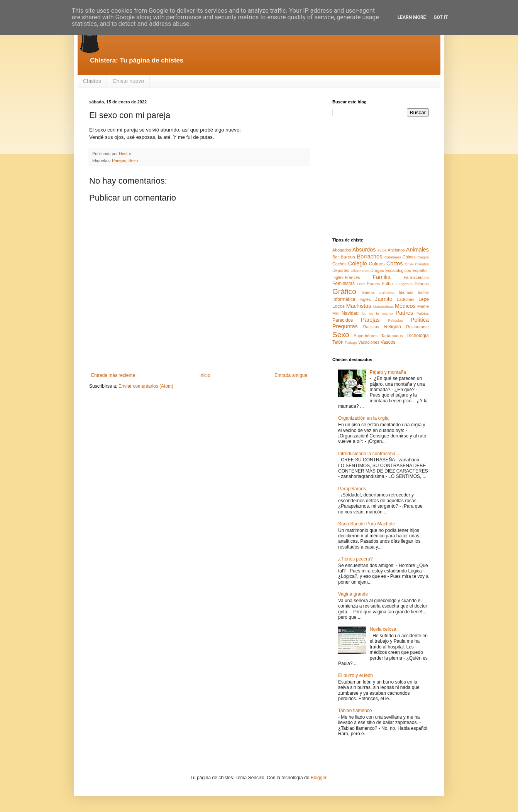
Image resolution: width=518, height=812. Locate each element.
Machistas (359, 306)
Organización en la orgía (363, 418)
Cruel (409, 264)
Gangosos (404, 284)
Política (420, 320)
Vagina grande (353, 594)
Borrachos (370, 257)
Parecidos (343, 320)
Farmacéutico (416, 277)
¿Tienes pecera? (355, 559)
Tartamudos (392, 336)
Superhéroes (366, 336)
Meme (423, 306)
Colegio (358, 263)
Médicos (405, 306)
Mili (335, 313)
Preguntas (345, 326)
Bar (336, 257)
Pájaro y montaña (388, 372)
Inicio (205, 375)
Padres (405, 313)
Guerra (368, 292)
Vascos (388, 342)
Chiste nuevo (129, 81)
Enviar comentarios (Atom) (146, 386)
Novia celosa (383, 629)
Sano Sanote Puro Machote (366, 524)
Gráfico (344, 291)
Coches (339, 264)
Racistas (371, 327)
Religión (392, 327)
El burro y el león (355, 675)
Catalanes (393, 257)
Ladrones (405, 299)
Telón (338, 342)
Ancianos (396, 250)
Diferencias (360, 271)
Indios (423, 292)
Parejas (119, 160)
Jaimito (384, 299)
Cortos (394, 263)
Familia (381, 277)
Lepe (424, 299)
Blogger (319, 778)
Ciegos (423, 257)
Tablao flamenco (355, 711)
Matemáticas (383, 306)
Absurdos (364, 250)
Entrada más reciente (113, 375)
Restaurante (417, 327)
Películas (395, 320)
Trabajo (351, 342)
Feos (361, 284)
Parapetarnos (352, 489)
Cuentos (422, 264)
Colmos (377, 264)
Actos (382, 250)
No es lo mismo (377, 313)
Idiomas (406, 292)
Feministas (344, 284)
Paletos (423, 313)
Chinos (409, 257)
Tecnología (418, 336)
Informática (344, 299)
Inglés (365, 299)
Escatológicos (398, 270)
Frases (373, 284)
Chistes (92, 81)
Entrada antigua (291, 375)
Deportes (341, 270)
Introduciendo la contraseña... (369, 454)
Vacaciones (369, 342)
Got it (441, 17)
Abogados (342, 250)
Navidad (350, 313)
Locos (339, 306)
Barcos (348, 257)
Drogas (377, 270)
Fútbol (388, 284)
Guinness (387, 293)
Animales (417, 250)
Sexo (133, 160)
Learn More (412, 17)
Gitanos (422, 284)
